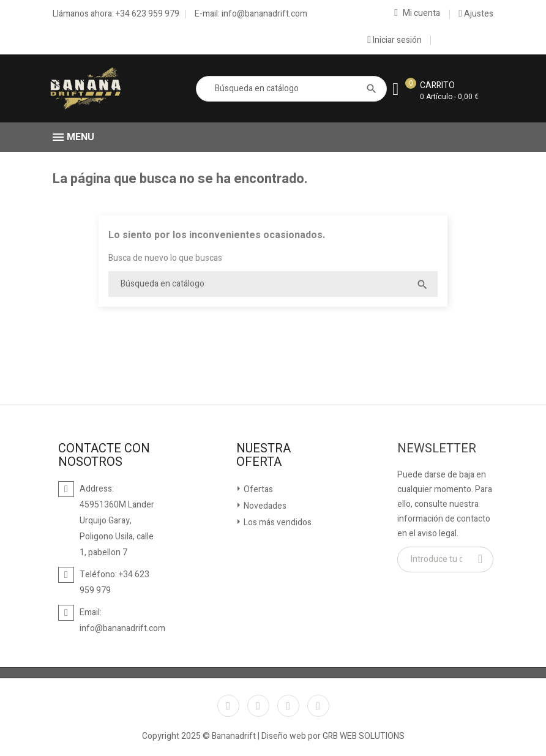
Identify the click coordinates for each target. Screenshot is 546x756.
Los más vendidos (277, 522)
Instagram (318, 706)
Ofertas (257, 489)
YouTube (288, 706)
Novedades (264, 506)
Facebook (228, 706)
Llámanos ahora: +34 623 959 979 (116, 14)
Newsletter (437, 449)
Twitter (258, 706)
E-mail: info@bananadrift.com (251, 14)
